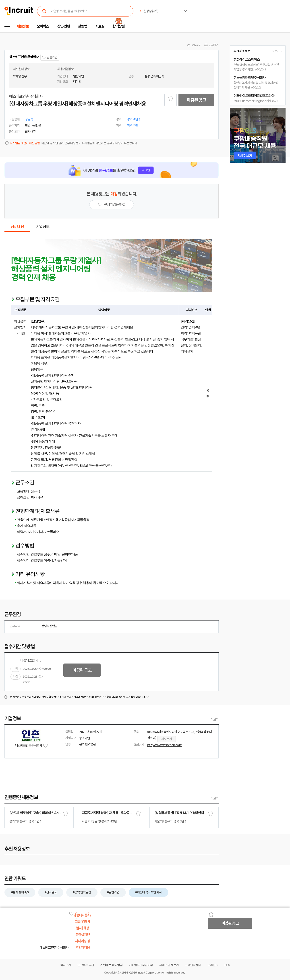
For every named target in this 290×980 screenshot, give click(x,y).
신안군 (54, 626)
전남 (44, 626)
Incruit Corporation (149, 973)
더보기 (215, 719)
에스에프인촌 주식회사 (24, 57)
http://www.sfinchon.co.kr (165, 745)
